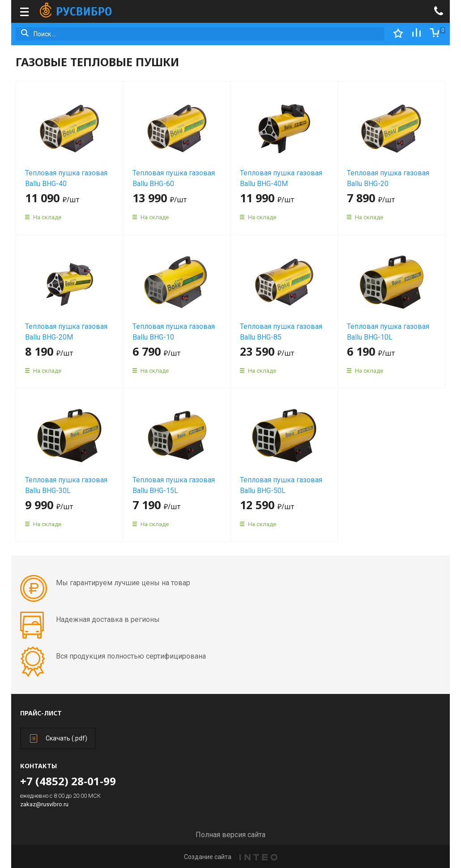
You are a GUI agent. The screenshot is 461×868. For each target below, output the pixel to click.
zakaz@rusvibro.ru (44, 804)
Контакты (38, 766)
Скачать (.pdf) (59, 738)
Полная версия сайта (230, 835)
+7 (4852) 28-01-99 (68, 781)
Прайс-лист (41, 713)
